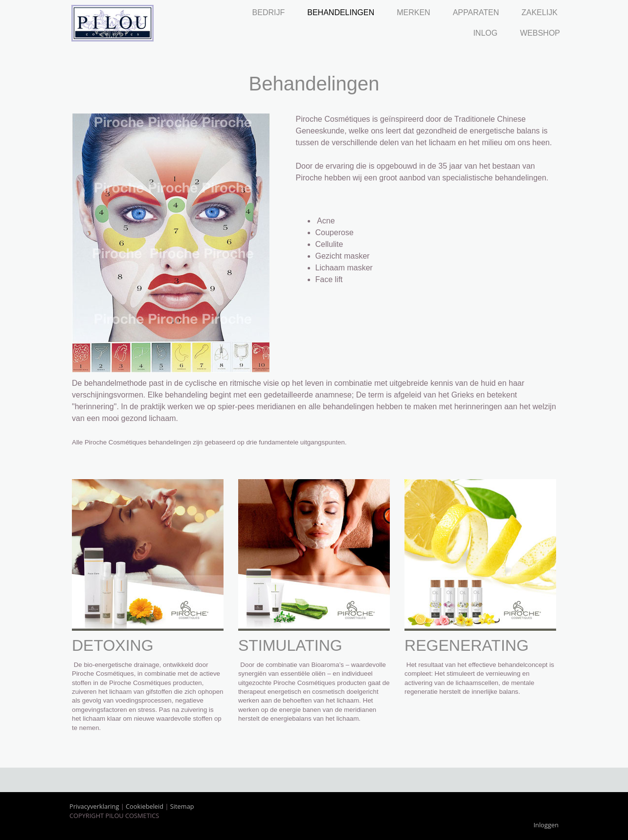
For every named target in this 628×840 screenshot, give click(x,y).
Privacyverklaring (94, 806)
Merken (413, 12)
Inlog (485, 33)
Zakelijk (539, 12)
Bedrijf (269, 12)
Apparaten (476, 12)
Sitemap (182, 806)
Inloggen (546, 825)
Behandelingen (341, 12)
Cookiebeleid (145, 806)
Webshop (540, 33)
